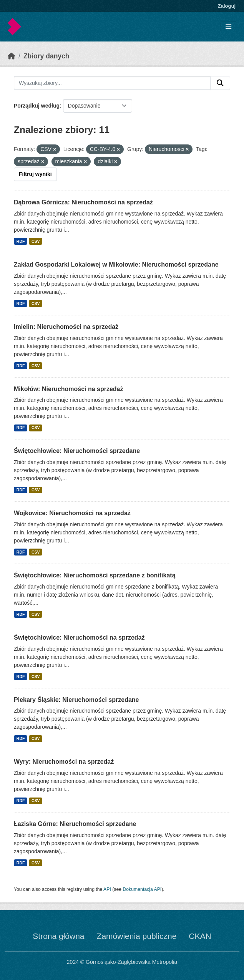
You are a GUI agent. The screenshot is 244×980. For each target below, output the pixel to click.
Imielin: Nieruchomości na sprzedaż (66, 327)
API (107, 889)
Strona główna (58, 936)
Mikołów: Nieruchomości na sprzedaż (69, 389)
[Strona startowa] (12, 56)
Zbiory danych (46, 56)
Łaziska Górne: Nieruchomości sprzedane (75, 824)
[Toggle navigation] (228, 27)
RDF (21, 241)
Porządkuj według (37, 106)
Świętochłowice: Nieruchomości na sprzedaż (79, 638)
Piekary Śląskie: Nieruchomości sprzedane (76, 700)
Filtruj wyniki (35, 174)
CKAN (200, 936)
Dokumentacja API (142, 889)
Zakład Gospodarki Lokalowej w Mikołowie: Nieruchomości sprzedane (116, 264)
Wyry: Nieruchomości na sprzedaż (64, 762)
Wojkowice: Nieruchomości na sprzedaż (72, 513)
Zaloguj (227, 6)
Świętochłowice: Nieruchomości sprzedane (77, 451)
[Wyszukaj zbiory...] (112, 83)
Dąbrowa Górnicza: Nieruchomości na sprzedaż (83, 202)
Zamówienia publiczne (137, 936)
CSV (36, 241)
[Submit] (220, 83)
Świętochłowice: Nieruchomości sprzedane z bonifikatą (95, 575)
